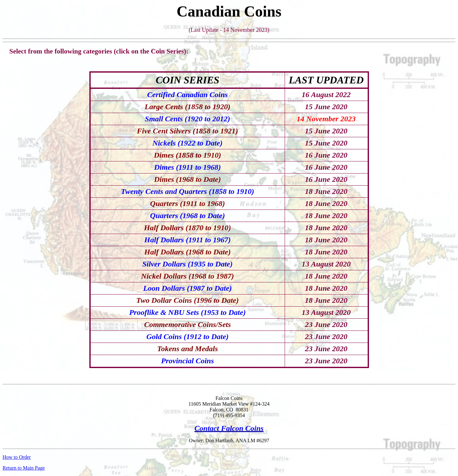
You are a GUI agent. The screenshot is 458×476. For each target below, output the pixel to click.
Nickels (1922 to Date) (187, 143)
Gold (155, 337)
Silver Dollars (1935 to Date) (188, 264)
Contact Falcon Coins (229, 428)
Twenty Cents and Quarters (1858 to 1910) (187, 191)
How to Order (17, 457)
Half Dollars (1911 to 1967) (187, 240)
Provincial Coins (187, 361)
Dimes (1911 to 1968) (188, 167)
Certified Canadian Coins (187, 95)
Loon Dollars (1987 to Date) (187, 288)
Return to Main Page (24, 468)
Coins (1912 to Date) (196, 337)
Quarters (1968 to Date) (187, 216)
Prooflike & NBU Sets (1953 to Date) (187, 312)
